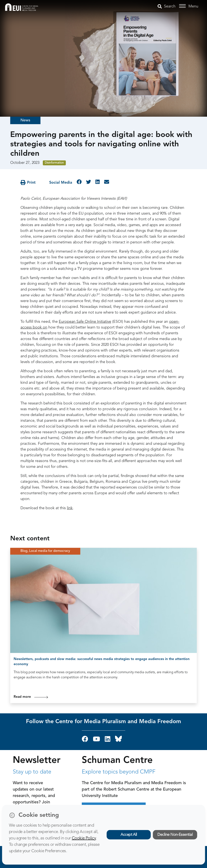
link (70, 508)
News (25, 120)
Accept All (129, 835)
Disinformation (54, 163)
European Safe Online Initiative (85, 322)
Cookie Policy (84, 838)
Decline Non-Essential (175, 835)
